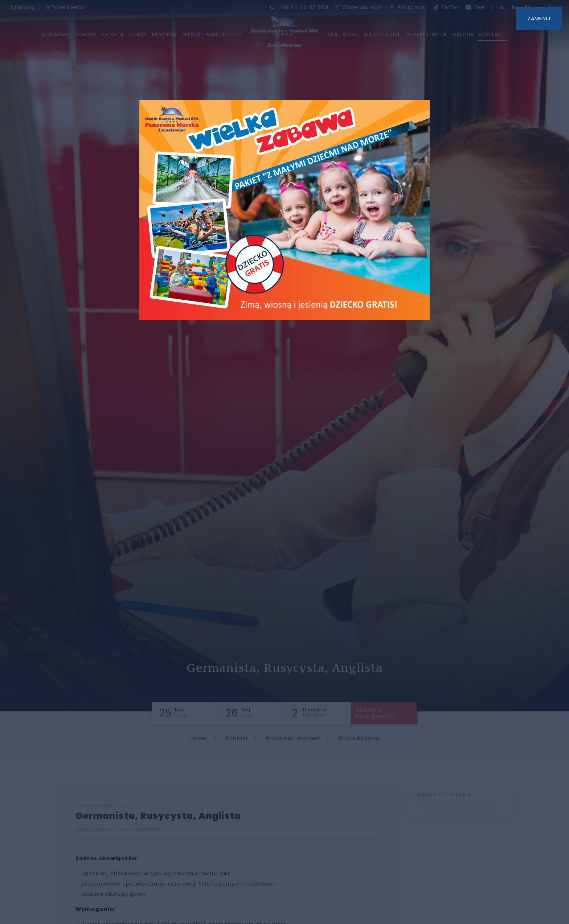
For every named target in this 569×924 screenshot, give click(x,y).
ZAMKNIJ (539, 19)
